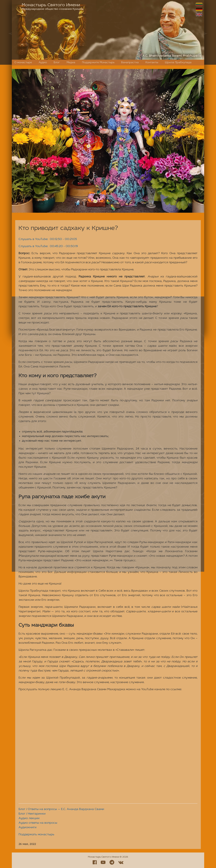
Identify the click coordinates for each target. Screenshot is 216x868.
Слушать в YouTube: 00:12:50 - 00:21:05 (48, 239)
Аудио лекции (29, 818)
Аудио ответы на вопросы (38, 823)
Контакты (152, 63)
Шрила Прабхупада (178, 63)
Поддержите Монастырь (98, 63)
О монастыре (23, 63)
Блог (57, 63)
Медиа (71, 63)
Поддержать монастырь (36, 835)
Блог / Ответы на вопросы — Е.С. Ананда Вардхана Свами (61, 809)
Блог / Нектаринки (32, 814)
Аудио (43, 63)
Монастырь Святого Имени (51, 5)
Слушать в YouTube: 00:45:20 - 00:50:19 (48, 246)
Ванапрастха (130, 63)
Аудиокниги (28, 827)
